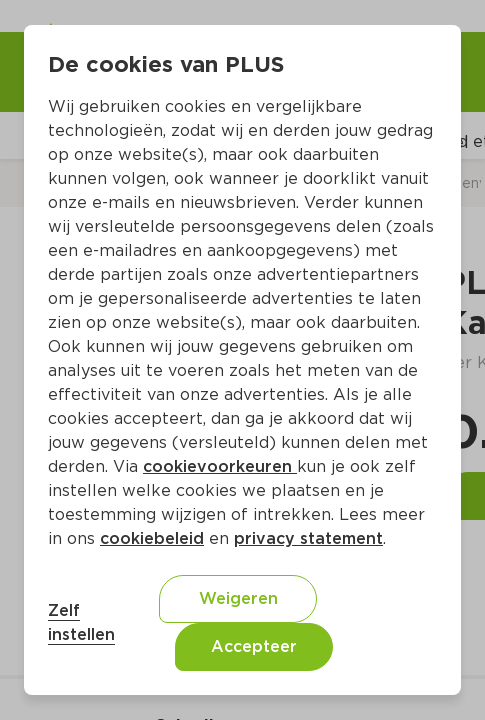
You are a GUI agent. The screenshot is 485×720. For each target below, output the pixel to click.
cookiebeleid (152, 538)
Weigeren (238, 598)
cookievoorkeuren (220, 466)
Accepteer (254, 646)
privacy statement (308, 538)
